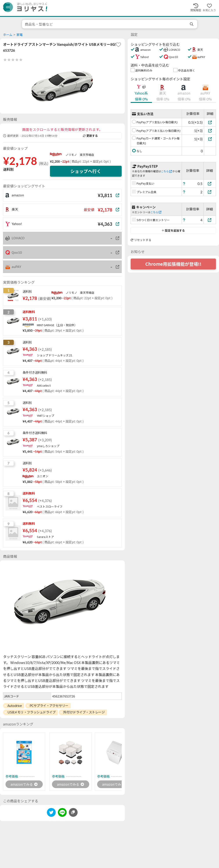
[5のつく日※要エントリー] (210, 220)
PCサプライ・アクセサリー (49, 706)
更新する (90, 136)
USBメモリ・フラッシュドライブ (32, 712)
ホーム (8, 35)
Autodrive (15, 706)
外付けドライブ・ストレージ (84, 712)
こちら (166, 171)
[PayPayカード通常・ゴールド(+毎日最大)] (210, 139)
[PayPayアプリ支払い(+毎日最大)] (210, 122)
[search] (192, 24)
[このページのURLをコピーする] (73, 813)
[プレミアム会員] (210, 192)
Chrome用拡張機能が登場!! (173, 264)
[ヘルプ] (184, 184)
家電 (20, 35)
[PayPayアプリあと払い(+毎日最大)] (210, 131)
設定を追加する (173, 231)
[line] (62, 813)
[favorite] (118, 45)
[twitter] (51, 813)
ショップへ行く (86, 171)
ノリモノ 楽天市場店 (80, 155)
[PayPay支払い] (210, 184)
